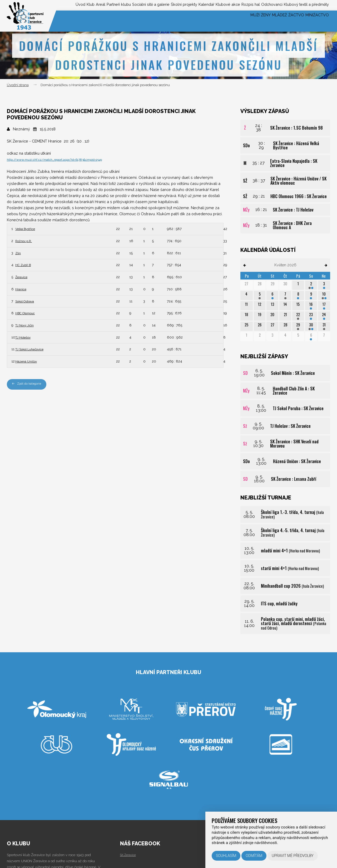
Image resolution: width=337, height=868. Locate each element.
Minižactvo (314, 21)
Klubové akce (209, 5)
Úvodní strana (18, 85)
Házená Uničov (29, 361)
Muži (227, 21)
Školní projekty (155, 5)
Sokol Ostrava (28, 301)
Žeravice (23, 277)
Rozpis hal (236, 5)
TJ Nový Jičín (27, 325)
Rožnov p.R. (26, 241)
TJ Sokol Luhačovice (34, 349)
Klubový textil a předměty (303, 5)
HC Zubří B (25, 265)
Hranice (22, 289)
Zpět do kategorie (29, 384)
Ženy (244, 21)
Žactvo (287, 21)
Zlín (19, 253)
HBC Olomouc (28, 313)
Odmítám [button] (254, 856)
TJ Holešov (25, 337)
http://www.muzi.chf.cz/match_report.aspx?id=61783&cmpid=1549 (65, 159)
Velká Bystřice (28, 229)
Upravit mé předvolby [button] (293, 856)
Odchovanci (262, 5)
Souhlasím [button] (226, 856)
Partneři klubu (76, 5)
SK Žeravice (130, 855)
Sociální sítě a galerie (115, 5)
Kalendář (182, 5)
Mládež (263, 21)
